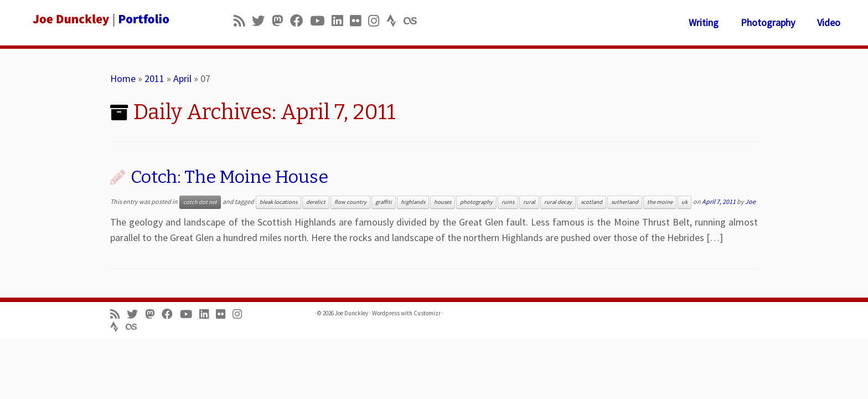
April (182, 78)
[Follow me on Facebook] (300, 21)
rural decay (558, 202)
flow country (350, 202)
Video (829, 22)
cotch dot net (200, 202)
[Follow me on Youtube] (321, 21)
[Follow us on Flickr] (359, 21)
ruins (508, 202)
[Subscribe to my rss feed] (243, 21)
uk (684, 202)
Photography (768, 22)
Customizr (427, 313)
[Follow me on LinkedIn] (341, 21)
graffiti (384, 202)
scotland (591, 202)
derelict (316, 202)
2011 (154, 78)
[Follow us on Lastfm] (414, 21)
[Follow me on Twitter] (262, 21)
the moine (660, 202)
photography (476, 202)
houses (443, 202)
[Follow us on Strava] (395, 21)
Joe (750, 201)
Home (123, 78)
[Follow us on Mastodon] (281, 21)
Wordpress (386, 313)
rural (529, 202)
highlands (413, 202)
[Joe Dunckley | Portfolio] (100, 19)
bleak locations (278, 202)
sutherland (625, 202)
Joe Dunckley (352, 313)
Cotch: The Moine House (229, 177)
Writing (704, 22)
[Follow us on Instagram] (377, 21)
